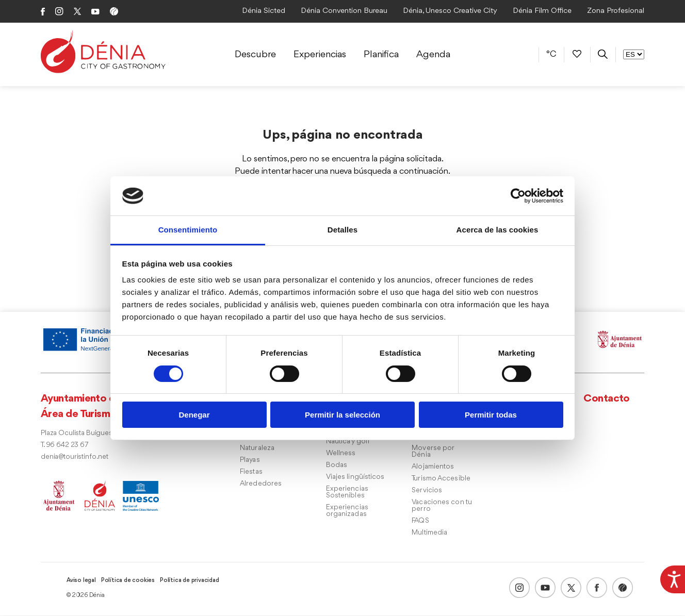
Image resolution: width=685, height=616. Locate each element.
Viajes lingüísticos (355, 478)
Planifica (381, 55)
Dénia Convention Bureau (344, 11)
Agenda (433, 55)
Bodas (337, 466)
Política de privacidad (190, 581)
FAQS (420, 521)
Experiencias (320, 55)
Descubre (255, 55)
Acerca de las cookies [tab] (498, 230)
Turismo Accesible (441, 479)
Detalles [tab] (342, 230)
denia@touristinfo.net (75, 457)
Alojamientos (433, 467)
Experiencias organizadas (347, 511)
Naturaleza (257, 449)
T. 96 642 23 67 (64, 446)
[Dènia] (103, 52)
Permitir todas (491, 415)
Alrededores (261, 484)
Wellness (341, 454)
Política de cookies (128, 581)
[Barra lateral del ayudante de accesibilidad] (673, 578)
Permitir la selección (342, 415)
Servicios (427, 491)
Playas (250, 461)
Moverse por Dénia (433, 452)
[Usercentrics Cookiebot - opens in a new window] (518, 196)
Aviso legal (81, 581)
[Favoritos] (577, 54)
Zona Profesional (616, 11)
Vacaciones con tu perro (442, 506)
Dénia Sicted (264, 11)
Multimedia (429, 533)
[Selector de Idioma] (634, 54)
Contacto (607, 399)
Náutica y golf (348, 442)
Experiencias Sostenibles (347, 493)
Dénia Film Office (542, 11)
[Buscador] (603, 54)
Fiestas (251, 472)
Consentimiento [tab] (188, 230)
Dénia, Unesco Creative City (450, 11)
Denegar (194, 415)
